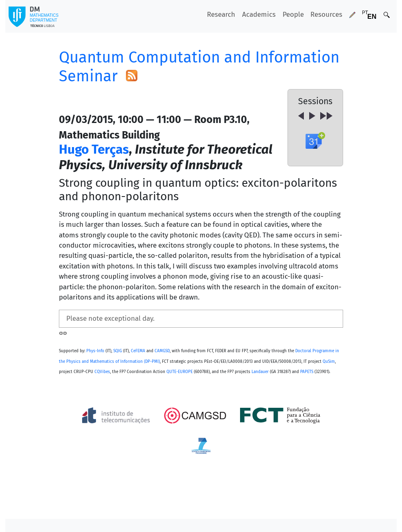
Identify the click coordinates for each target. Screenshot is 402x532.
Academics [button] (259, 14)
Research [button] (221, 14)
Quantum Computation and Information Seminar (199, 67)
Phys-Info (95, 351)
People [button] (293, 14)
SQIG (118, 351)
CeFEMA (138, 351)
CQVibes (102, 372)
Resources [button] (326, 14)
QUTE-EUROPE (180, 372)
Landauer (260, 372)
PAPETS (307, 372)
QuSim (329, 362)
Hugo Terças (94, 149)
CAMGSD (162, 351)
